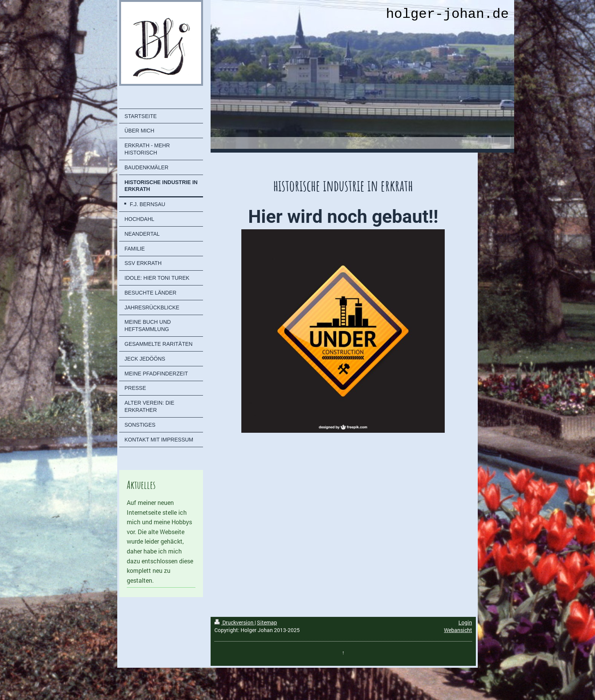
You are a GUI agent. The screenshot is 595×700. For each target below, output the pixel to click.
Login (465, 622)
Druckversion (235, 622)
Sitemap (267, 622)
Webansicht (458, 630)
